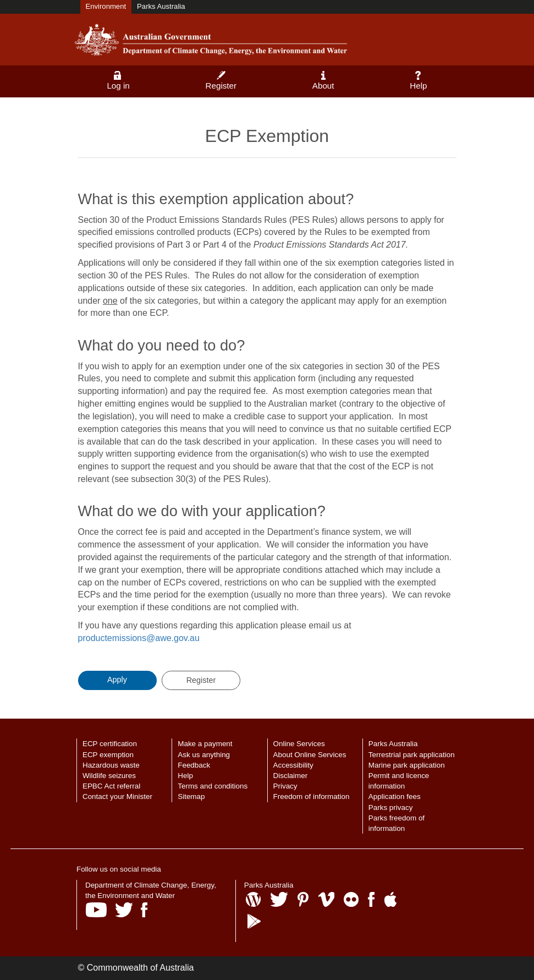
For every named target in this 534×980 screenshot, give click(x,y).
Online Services (299, 744)
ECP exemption (108, 755)
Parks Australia (161, 6)
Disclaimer (291, 776)
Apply (117, 680)
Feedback (194, 765)
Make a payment (205, 744)
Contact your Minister (117, 796)
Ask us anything (204, 755)
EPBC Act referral (111, 786)
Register (221, 81)
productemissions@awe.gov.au (139, 638)
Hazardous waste (111, 765)
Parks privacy (391, 807)
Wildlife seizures (109, 776)
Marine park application (407, 765)
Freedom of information (312, 796)
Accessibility (293, 765)
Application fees (395, 796)
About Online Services (310, 755)
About (323, 81)
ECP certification (110, 744)
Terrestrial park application (412, 755)
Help (418, 81)
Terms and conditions (213, 786)
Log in (118, 81)
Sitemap (191, 796)
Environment (106, 6)
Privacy (285, 786)
